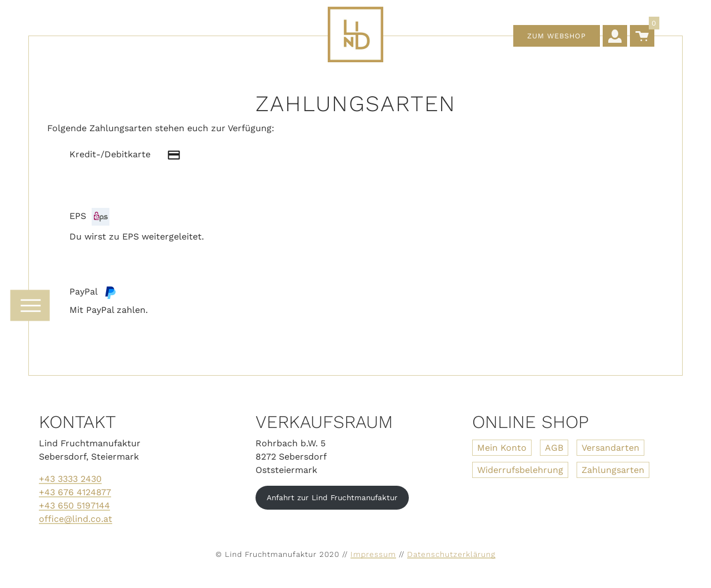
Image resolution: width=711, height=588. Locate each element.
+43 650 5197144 (74, 505)
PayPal (93, 292)
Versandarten (610, 448)
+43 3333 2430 (70, 479)
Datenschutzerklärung (451, 554)
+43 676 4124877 (75, 492)
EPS (89, 217)
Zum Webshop (557, 36)
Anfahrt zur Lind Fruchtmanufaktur (332, 497)
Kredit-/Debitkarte (131, 155)
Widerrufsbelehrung (520, 470)
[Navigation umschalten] (30, 306)
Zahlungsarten (613, 470)
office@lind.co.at (76, 519)
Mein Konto (502, 448)
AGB (554, 448)
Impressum (373, 554)
